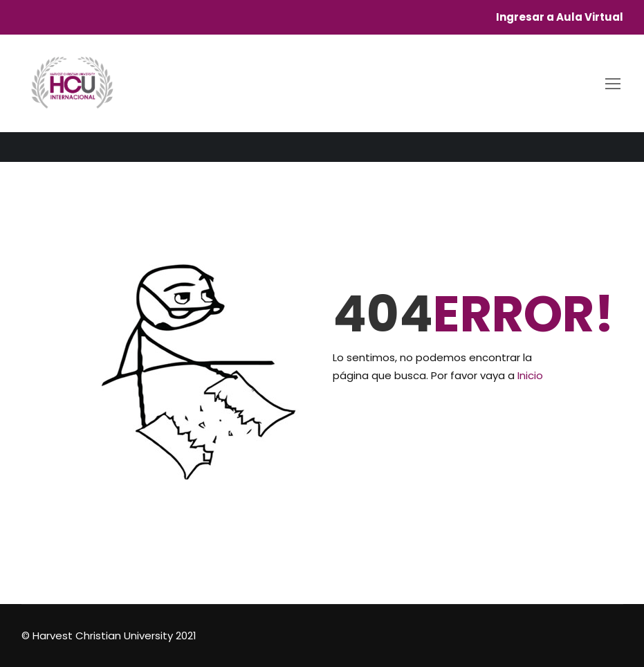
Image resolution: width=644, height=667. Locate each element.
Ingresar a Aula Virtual (560, 17)
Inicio (530, 375)
